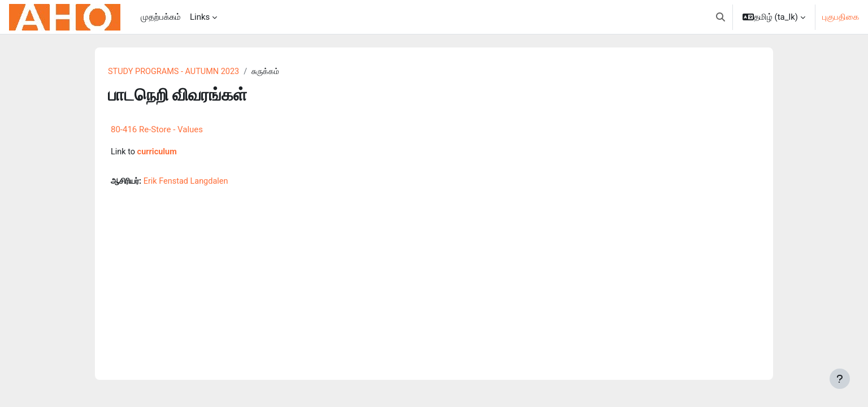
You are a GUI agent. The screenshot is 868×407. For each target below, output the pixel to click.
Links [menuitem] (200, 17)
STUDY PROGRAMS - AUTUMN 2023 (176, 72)
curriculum (159, 153)
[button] (721, 17)
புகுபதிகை (841, 17)
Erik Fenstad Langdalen (191, 183)
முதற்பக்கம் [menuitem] (161, 17)
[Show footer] (840, 379)
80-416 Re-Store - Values (157, 130)
